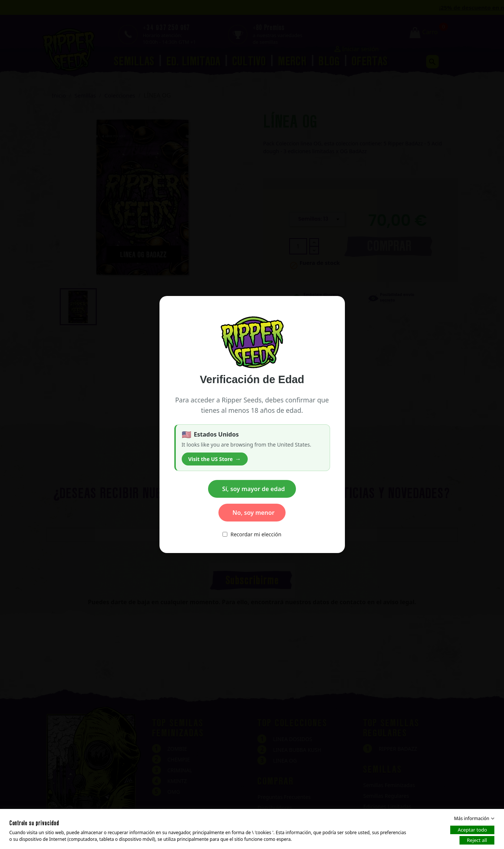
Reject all (477, 840)
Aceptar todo (472, 830)
